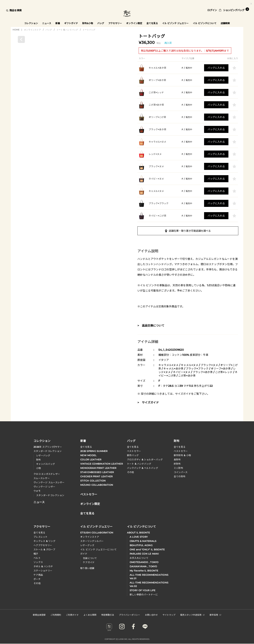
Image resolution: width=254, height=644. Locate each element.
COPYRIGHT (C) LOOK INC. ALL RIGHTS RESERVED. (127, 640)
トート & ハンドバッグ (67, 30)
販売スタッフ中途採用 (192, 615)
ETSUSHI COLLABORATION (97, 533)
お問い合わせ (151, 615)
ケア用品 (38, 575)
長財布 (177, 460)
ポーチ (37, 580)
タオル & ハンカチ (43, 567)
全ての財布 (180, 477)
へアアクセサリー (43, 546)
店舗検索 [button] (226, 23)
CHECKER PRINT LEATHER (96, 477)
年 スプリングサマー (48, 447)
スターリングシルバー (92, 542)
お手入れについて (139, 558)
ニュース (47, 23)
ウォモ (37, 491)
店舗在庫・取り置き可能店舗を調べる (188, 231)
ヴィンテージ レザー (44, 487)
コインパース (181, 473)
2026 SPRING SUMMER (94, 452)
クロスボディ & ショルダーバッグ (145, 460)
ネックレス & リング (44, 542)
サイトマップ (169, 615)
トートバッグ (89, 30)
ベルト (37, 558)
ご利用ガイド (72, 615)
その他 (131, 473)
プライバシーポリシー (129, 615)
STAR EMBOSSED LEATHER (97, 473)
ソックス (38, 563)
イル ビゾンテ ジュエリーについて (99, 550)
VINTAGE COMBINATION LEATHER (102, 464)
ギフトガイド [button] (71, 23)
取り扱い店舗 (87, 569)
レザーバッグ (43, 456)
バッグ (49, 30)
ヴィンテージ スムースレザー (49, 483)
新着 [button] (58, 23)
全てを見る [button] (152, 23)
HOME (16, 30)
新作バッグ (133, 456)
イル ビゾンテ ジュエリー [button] (176, 23)
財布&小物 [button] (88, 23)
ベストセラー (134, 452)
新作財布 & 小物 (182, 456)
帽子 (36, 554)
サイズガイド (183, 394)
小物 (39, 469)
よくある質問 (90, 615)
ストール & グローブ (44, 550)
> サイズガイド (148, 403)
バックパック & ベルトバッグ (143, 468)
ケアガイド (89, 563)
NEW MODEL (88, 456)
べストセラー (181, 452)
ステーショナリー (43, 571)
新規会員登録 (39, 615)
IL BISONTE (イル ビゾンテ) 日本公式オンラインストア (127, 14)
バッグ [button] (101, 23)
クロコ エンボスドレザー (47, 474)
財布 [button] (177, 441)
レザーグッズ (87, 546)
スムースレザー (42, 479)
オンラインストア (32, 30)
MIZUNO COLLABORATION (97, 485)
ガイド (84, 554)
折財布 (177, 464)
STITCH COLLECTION (93, 481)
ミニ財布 (178, 468)
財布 (39, 460)
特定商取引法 (108, 615)
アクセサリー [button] (115, 23)
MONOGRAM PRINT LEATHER (98, 468)
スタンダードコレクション (48, 452)
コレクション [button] (31, 23)
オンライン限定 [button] (134, 23)
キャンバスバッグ (46, 464)
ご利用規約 (56, 615)
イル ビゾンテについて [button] (205, 23)
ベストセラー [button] (89, 495)
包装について (90, 559)
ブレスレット (41, 537)
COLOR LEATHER (91, 460)
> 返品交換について (151, 326)
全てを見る (86, 447)
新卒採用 (215, 615)
